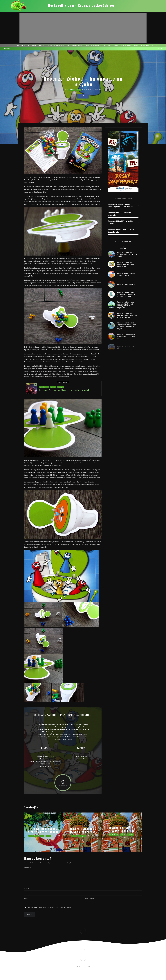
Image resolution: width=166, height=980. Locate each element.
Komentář (27, 868)
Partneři (107, 45)
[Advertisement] (83, 28)
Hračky (42, 45)
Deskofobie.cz (126, 45)
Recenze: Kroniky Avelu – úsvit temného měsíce (121, 231)
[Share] (83, 96)
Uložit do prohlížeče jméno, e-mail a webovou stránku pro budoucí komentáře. (49, 910)
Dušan (66, 90)
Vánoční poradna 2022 (56, 45)
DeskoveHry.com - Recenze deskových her (81, 5)
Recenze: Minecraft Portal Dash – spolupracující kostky (120, 205)
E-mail (26, 901)
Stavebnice (32, 45)
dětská (72, 90)
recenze (20, 45)
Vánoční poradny (93, 45)
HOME (136, 45)
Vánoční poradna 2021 (75, 45)
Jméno (27, 891)
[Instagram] (156, 45)
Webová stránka (89, 901)
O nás (116, 45)
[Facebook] (152, 45)
